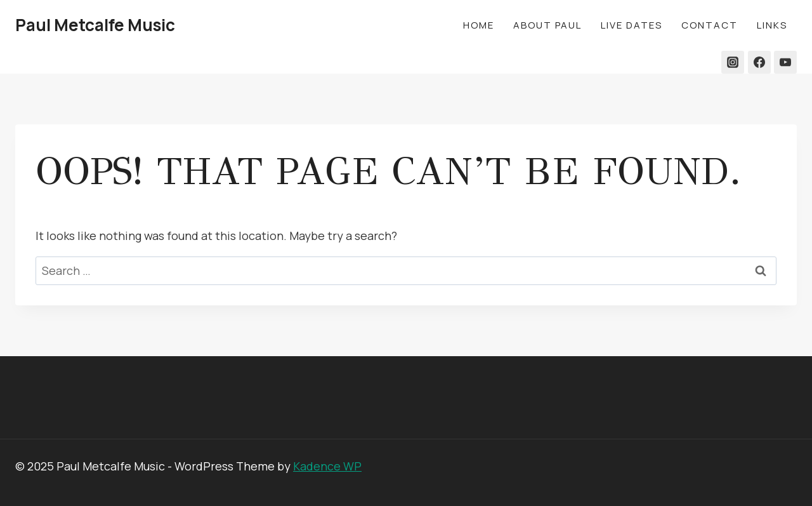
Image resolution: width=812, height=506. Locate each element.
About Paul (547, 25)
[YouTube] (785, 62)
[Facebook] (759, 62)
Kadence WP (327, 466)
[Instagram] (733, 62)
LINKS (772, 25)
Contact (710, 25)
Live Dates (632, 25)
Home (479, 25)
